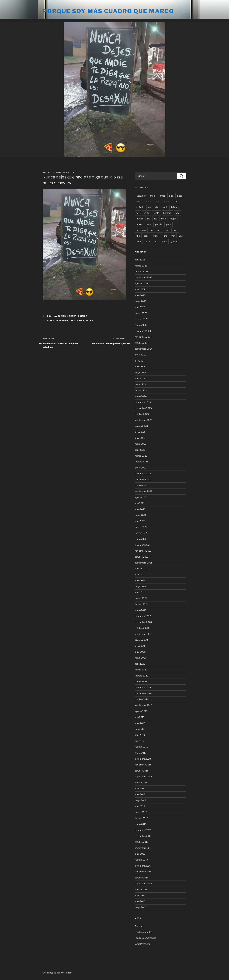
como (148, 201)
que (159, 230)
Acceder (139, 926)
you (156, 241)
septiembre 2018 (143, 777)
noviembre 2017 (143, 836)
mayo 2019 (141, 729)
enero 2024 (141, 396)
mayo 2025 (141, 301)
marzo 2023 (141, 456)
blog (71, 172)
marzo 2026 (141, 266)
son (167, 230)
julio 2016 (140, 895)
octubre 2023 (142, 414)
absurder (141, 196)
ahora (153, 196)
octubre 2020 (142, 628)
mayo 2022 (141, 515)
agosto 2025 (141, 283)
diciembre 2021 (143, 545)
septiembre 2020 (144, 634)
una (165, 236)
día (157, 207)
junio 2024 (140, 367)
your (165, 241)
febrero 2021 (141, 604)
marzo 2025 (141, 313)
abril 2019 (140, 735)
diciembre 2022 (143, 473)
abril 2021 (140, 592)
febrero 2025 (141, 319)
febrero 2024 (141, 390)
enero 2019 (141, 753)
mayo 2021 (140, 586)
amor (162, 196)
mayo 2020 (141, 658)
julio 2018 (140, 788)
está (165, 207)
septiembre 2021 (143, 563)
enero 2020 (141, 681)
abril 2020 (140, 664)
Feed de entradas (143, 932)
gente (146, 213)
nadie (81, 321)
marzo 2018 (141, 812)
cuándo (140, 207)
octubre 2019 (142, 699)
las (149, 219)
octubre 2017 (142, 842)
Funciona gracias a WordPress (57, 973)
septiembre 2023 (144, 420)
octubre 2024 (142, 343)
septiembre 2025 (144, 277)
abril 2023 (140, 450)
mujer (139, 224)
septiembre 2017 (143, 848)
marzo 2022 (141, 527)
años (180, 196)
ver (173, 236)
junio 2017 (140, 854)
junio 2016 (140, 901)
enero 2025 (141, 325)
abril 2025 (140, 307)
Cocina (52, 316)
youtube (175, 241)
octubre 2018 (142, 771)
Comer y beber (67, 316)
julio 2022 (140, 503)
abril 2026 (140, 260)
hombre (167, 213)
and (171, 196)
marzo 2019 (141, 741)
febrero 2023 (141, 462)
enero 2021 (141, 610)
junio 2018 (140, 794)
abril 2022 (140, 521)
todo (146, 236)
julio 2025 (140, 289)
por (152, 230)
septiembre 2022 (143, 491)
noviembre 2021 (143, 551)
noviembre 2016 (143, 872)
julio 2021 (140, 575)
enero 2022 (141, 539)
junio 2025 (140, 295)
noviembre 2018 (143, 765)
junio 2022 (140, 509)
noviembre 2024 (143, 337)
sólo (175, 230)
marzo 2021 (141, 598)
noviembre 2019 (143, 693)
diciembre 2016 (143, 866)
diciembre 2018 (143, 759)
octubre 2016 (142, 878)
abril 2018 (140, 806)
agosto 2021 (141, 569)
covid (176, 201)
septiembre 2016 (143, 883)
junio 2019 (140, 723)
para (149, 224)
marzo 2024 (141, 384)
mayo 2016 (141, 907)
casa (139, 201)
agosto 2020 (141, 640)
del (150, 207)
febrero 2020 (142, 676)
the (138, 236)
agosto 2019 (141, 711)
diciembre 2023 (143, 402)
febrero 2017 (141, 860)
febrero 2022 (141, 533)
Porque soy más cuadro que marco (108, 11)
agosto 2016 (141, 890)
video (148, 241)
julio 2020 (140, 646)
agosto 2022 (141, 497)
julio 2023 (140, 432)
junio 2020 (140, 652)
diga (73, 321)
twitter (156, 236)
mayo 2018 (141, 800)
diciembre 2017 (143, 830)
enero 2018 (141, 824)
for (138, 213)
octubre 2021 (142, 557)
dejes (51, 321)
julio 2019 (140, 717)
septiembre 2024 (144, 349)
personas (141, 230)
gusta (156, 213)
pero (168, 224)
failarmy (175, 207)
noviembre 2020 (143, 622)
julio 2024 (140, 361)
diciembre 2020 (143, 616)
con (157, 201)
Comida (83, 316)
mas (163, 219)
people (159, 224)
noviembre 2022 (143, 480)
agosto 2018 (141, 783)
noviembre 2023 (143, 408)
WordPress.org (142, 944)
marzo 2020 (141, 670)
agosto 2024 (141, 355)
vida (139, 241)
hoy (177, 213)
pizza (90, 321)
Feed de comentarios (145, 938)
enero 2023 (141, 468)
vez (181, 236)
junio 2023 (140, 438)
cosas (167, 201)
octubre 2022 (142, 485)
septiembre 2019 (143, 705)
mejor (173, 219)
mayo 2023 (141, 444)
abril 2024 (140, 378)
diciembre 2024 (143, 331)
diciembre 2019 (143, 687)
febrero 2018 (141, 818)
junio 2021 (140, 580)
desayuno (62, 321)
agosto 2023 (141, 426)
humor (140, 219)
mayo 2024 (141, 373)
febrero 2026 (141, 271)
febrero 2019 (141, 747)
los (156, 219)
